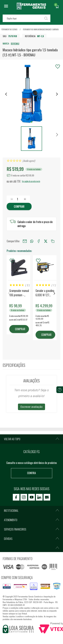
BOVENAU (15, 43)
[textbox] (27, 18)
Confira (32, 473)
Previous (9, 293)
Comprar (19, 206)
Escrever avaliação (32, 407)
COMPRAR (20, 329)
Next (54, 293)
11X (19, 181)
